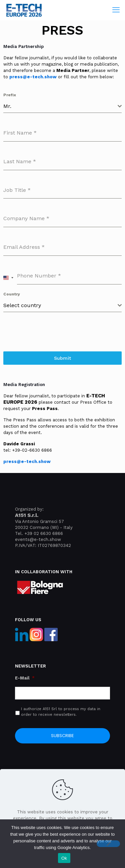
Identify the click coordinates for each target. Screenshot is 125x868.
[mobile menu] (116, 10)
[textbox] (60, 305)
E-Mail (25, 678)
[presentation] (62, 332)
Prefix (10, 95)
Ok (64, 858)
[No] (108, 844)
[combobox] (62, 106)
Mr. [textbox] (7, 106)
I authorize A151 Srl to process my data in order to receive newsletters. (61, 712)
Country (12, 294)
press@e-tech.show (33, 77)
